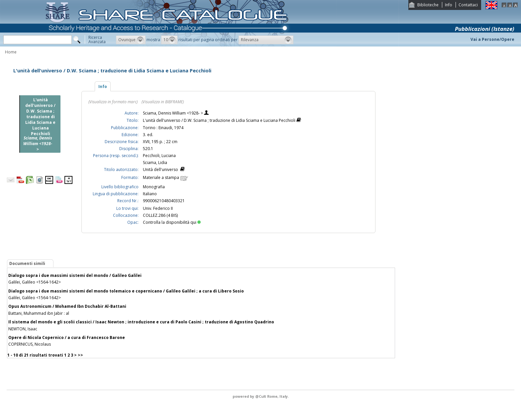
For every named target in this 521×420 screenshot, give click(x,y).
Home (11, 52)
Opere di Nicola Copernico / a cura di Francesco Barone (67, 337)
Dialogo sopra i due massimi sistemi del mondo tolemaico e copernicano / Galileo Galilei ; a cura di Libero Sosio (126, 291)
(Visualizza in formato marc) (113, 102)
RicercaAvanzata (97, 40)
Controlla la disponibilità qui (172, 222)
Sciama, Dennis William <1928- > (173, 113)
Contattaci (468, 5)
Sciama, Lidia (155, 163)
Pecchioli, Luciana (159, 156)
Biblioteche (428, 5)
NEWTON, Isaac (23, 329)
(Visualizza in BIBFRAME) (163, 102)
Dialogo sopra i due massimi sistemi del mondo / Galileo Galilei (75, 275)
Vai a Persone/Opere (492, 39)
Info (449, 5)
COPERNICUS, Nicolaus (30, 344)
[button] (131, 40)
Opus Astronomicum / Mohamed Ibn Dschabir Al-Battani (67, 306)
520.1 (148, 149)
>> (80, 355)
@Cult (261, 396)
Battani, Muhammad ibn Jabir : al (39, 313)
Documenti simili (27, 263)
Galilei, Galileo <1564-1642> (35, 282)
